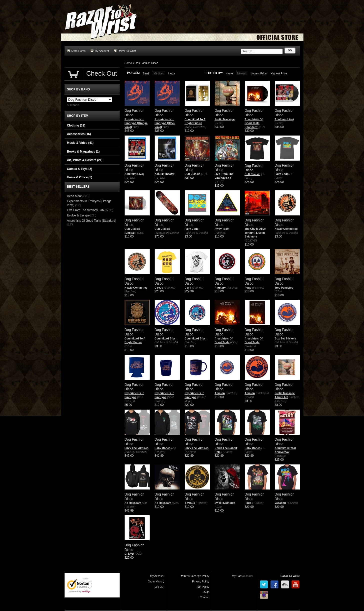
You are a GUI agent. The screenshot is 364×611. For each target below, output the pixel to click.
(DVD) (139, 554)
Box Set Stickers (286, 338)
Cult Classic (193, 174)
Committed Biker (166, 338)
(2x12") (219, 123)
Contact (205, 597)
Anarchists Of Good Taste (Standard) (254, 123)
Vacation (280, 503)
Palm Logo (282, 174)
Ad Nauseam (133, 503)
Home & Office (80, 177)
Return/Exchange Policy (195, 576)
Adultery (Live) (284, 119)
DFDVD (129, 554)
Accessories (79, 134)
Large (171, 73)
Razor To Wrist (125, 51)
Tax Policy (203, 587)
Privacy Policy (201, 581)
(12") (136, 127)
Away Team (222, 229)
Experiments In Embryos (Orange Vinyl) (136, 123)
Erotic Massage (225, 119)
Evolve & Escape (78, 215)
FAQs (206, 592)
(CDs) (141, 233)
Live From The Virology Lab (85, 210)
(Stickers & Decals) (196, 233)
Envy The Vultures (137, 448)
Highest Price (279, 73)
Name (229, 73)
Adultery (220, 288)
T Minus (190, 503)
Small (146, 73)
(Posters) (250, 346)
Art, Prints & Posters (85, 160)
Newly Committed (286, 229)
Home (128, 63)
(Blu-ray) (130, 178)
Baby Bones (163, 448)
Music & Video (80, 143)
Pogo (248, 288)
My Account (100, 51)
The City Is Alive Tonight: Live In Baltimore (255, 233)
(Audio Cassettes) (196, 127)
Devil (188, 288)
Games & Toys (80, 169)
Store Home (76, 51)
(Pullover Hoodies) (136, 452)
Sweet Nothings (225, 503)
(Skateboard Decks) (167, 233)
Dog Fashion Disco (146, 63)
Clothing (76, 126)
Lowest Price (259, 73)
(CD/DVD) (251, 240)
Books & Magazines (83, 152)
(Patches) (221, 233)
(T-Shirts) (169, 288)
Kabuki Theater (164, 174)
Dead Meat (74, 196)
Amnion (220, 393)
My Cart (237, 576)
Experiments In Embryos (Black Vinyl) (165, 123)
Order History (156, 581)
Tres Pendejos (284, 288)
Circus (159, 288)
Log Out (159, 587)
